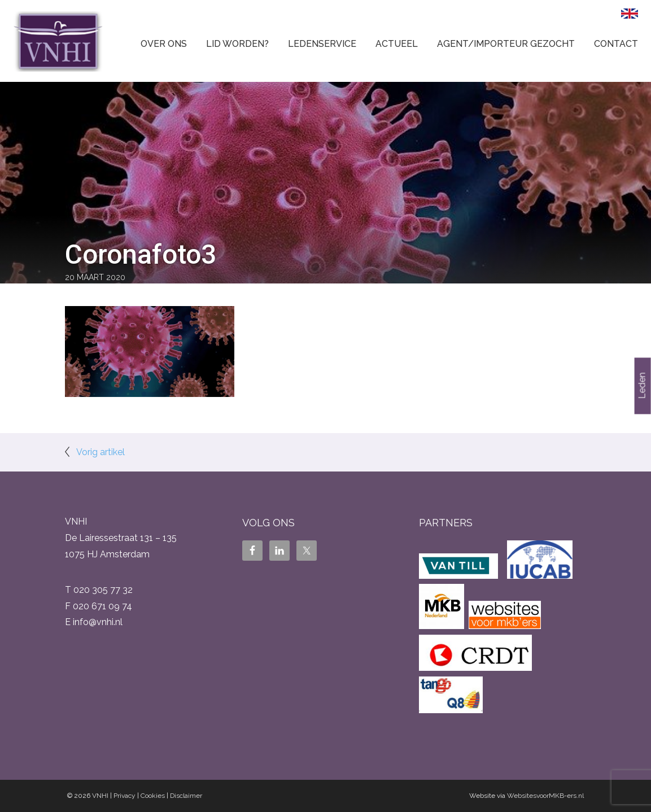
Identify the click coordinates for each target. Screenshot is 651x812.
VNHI (100, 796)
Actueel (397, 44)
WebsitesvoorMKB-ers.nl (545, 796)
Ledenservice (322, 44)
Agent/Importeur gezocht (506, 44)
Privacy (124, 796)
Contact (616, 44)
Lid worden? (237, 44)
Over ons (164, 44)
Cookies (153, 796)
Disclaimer (186, 796)
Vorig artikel (101, 452)
